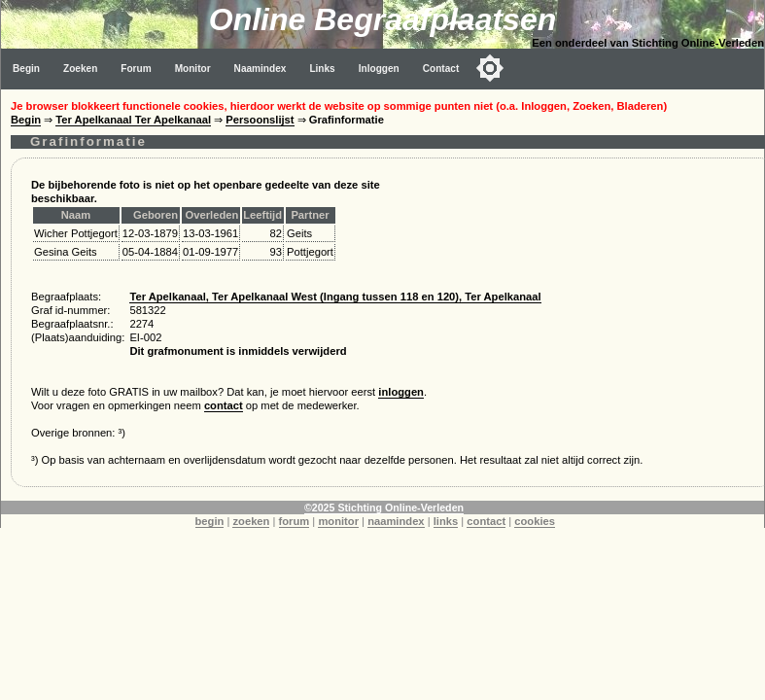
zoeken (251, 521)
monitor (338, 521)
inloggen (401, 392)
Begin (26, 69)
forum (295, 521)
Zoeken (80, 69)
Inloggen (379, 69)
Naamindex (261, 69)
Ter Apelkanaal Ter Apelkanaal (133, 120)
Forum (136, 69)
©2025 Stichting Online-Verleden (384, 507)
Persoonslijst (260, 120)
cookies (535, 521)
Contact (441, 69)
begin (210, 521)
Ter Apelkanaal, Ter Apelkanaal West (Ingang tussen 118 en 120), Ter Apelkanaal (335, 297)
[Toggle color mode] (490, 68)
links (446, 521)
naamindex (396, 521)
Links (322, 69)
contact (224, 405)
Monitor (193, 69)
